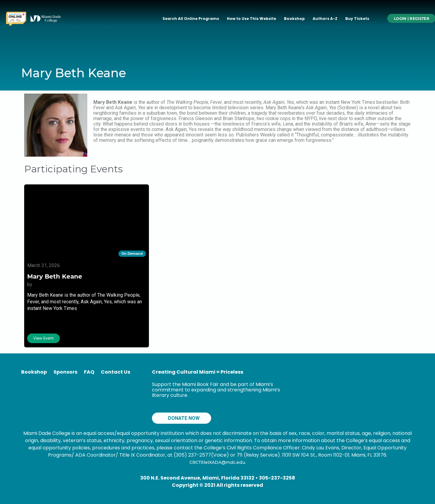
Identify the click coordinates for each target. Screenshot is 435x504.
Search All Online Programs (191, 19)
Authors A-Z (325, 19)
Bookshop (294, 19)
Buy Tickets (357, 19)
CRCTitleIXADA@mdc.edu (217, 462)
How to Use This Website (251, 19)
